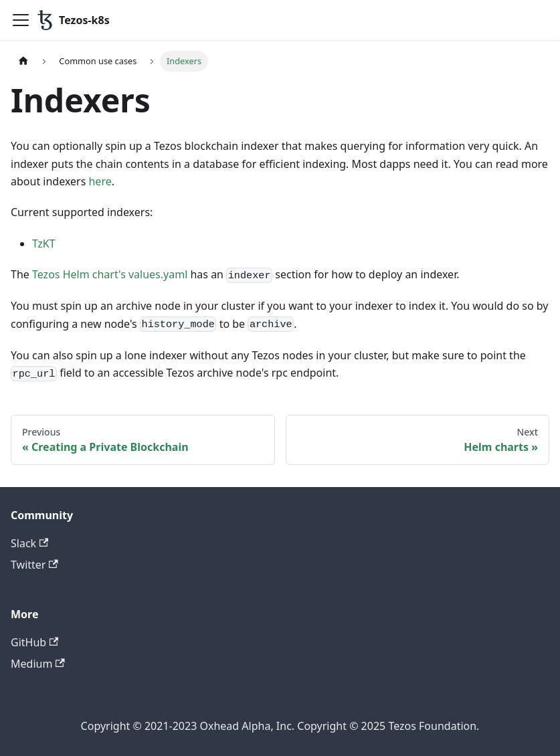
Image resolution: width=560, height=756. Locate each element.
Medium (38, 664)
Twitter (34, 565)
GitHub (34, 642)
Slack (29, 543)
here (100, 181)
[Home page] (23, 61)
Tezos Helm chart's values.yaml (110, 274)
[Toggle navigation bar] (21, 20)
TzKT (44, 244)
